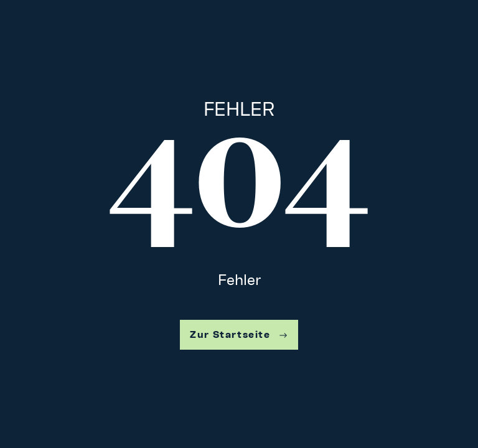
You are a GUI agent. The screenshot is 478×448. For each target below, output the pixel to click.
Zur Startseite (239, 334)
